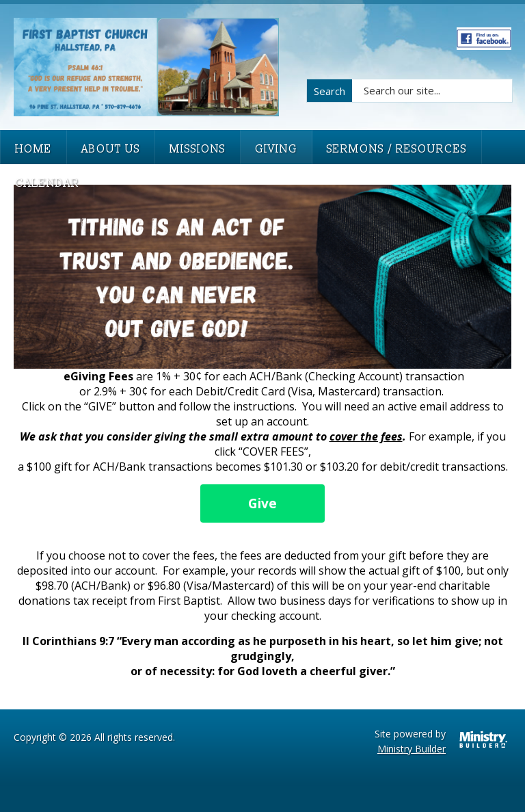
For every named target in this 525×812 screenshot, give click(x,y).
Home (33, 149)
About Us (111, 149)
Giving (276, 149)
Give (262, 503)
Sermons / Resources (397, 149)
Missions (198, 149)
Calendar (47, 183)
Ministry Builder (412, 749)
